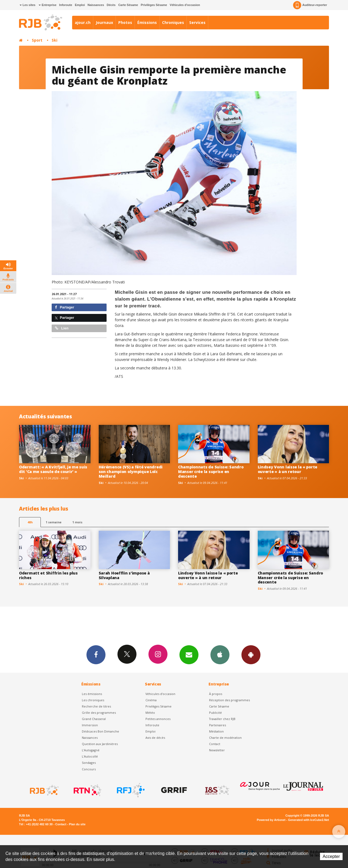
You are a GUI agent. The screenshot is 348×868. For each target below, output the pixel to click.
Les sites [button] (27, 5)
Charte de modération (225, 738)
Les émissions (92, 694)
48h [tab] (30, 522)
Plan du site (77, 824)
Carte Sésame (128, 5)
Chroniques (173, 22)
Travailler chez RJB (222, 719)
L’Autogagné (91, 750)
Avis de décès (155, 738)
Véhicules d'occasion (185, 5)
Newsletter (217, 750)
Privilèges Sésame (154, 5)
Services (197, 22)
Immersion (90, 725)
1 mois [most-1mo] (77, 522)
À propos (216, 694)
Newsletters (189, 654)
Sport (37, 40)
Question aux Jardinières (100, 744)
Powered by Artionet (271, 820)
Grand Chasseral (94, 719)
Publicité (215, 713)
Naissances (96, 5)
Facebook (96, 654)
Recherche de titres (96, 706)
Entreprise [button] (47, 5)
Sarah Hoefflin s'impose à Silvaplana (124, 575)
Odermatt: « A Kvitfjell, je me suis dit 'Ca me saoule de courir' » (53, 469)
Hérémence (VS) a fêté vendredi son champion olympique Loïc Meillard (131, 472)
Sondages (89, 763)
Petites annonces (158, 719)
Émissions (147, 22)
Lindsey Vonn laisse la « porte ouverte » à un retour (288, 469)
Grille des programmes (99, 713)
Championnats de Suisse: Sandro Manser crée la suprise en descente (211, 472)
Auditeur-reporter (310, 5)
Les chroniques (93, 700)
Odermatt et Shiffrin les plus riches (48, 575)
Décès (111, 5)
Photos (125, 22)
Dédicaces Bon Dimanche (100, 731)
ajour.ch (83, 22)
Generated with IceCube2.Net (309, 820)
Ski (55, 40)
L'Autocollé (90, 756)
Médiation (216, 731)
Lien (62, 328)
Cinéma (151, 700)
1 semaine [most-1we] (54, 522)
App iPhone (220, 654)
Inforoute (66, 5)
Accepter (331, 856)
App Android (251, 654)
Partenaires (217, 725)
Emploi (80, 5)
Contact (215, 744)
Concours (89, 769)
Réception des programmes (229, 700)
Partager (65, 307)
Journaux (104, 22)
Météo (150, 713)
